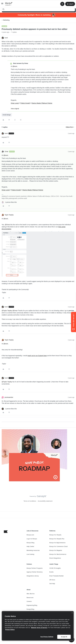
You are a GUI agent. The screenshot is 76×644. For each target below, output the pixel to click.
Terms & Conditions (30, 501)
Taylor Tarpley (9, 215)
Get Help (52, 584)
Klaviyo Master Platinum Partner (42, 103)
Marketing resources (33, 550)
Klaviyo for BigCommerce (57, 543)
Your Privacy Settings (47, 637)
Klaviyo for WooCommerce (58, 554)
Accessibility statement (45, 501)
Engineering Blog (32, 605)
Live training (30, 554)
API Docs (52, 580)
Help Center (30, 546)
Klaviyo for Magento (56, 550)
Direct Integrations (55, 558)
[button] (2, 4)
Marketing (6, 20)
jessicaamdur (9, 397)
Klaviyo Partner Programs (35, 568)
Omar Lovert (15, 103)
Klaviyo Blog (30, 543)
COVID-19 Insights (55, 568)
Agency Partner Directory (35, 572)
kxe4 (6, 38)
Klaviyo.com (30, 535)
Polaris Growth (25, 103)
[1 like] (9, 202)
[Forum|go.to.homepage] (9, 4)
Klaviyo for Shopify (55, 535)
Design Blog (30, 609)
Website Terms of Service (39, 628)
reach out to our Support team (37, 356)
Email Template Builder (57, 576)
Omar (6, 151)
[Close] (72, 613)
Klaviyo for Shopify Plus (57, 539)
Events (51, 572)
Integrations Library (33, 576)
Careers (29, 601)
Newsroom (30, 598)
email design (7, 115)
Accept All (64, 637)
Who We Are (31, 594)
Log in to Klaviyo (32, 539)
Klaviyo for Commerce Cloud (58, 546)
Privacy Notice (10, 630)
